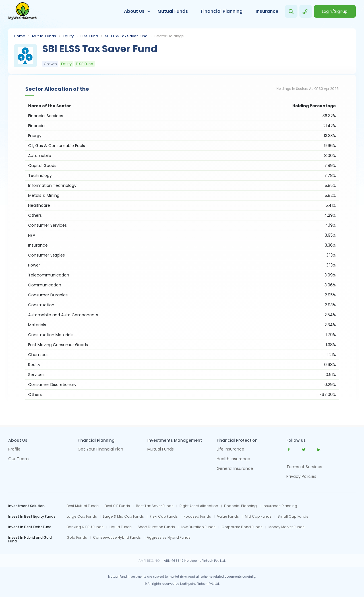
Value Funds (228, 517)
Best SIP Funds (117, 506)
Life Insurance (230, 450)
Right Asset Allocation (199, 506)
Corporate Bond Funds (242, 527)
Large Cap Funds (82, 517)
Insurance (267, 11)
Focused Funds (197, 517)
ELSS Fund (89, 36)
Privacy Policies (301, 476)
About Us (134, 11)
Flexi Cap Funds (164, 517)
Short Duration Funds (156, 527)
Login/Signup (335, 11)
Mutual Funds (173, 11)
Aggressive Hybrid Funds (169, 538)
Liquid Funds (121, 527)
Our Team (18, 459)
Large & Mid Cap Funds (123, 517)
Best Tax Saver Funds (155, 506)
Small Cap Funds (293, 517)
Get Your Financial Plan (100, 450)
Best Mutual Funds (83, 506)
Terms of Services (304, 467)
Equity (68, 36)
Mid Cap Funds (258, 517)
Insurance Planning (280, 506)
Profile (14, 450)
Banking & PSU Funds (85, 527)
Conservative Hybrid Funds (117, 538)
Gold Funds (77, 538)
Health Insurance (233, 459)
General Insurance (235, 469)
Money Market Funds (287, 527)
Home (20, 36)
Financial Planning (222, 11)
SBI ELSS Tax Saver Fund (126, 36)
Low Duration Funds (198, 527)
